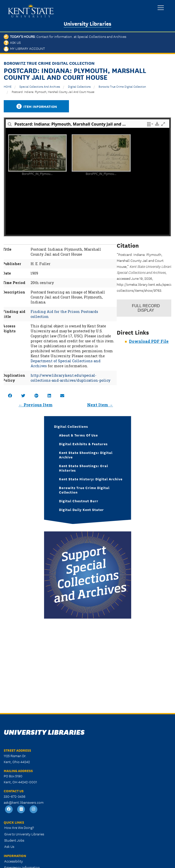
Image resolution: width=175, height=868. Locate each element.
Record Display (146, 308)
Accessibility (14, 861)
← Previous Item (36, 405)
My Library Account (24, 48)
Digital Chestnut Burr (79, 501)
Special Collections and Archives (40, 86)
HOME (8, 86)
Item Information (36, 106)
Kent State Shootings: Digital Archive (86, 455)
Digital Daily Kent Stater (81, 509)
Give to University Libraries (24, 834)
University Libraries (87, 23)
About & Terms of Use (78, 435)
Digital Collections (79, 86)
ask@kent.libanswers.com (24, 802)
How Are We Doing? (19, 827)
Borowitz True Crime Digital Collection (122, 86)
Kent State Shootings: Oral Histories (84, 468)
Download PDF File (149, 341)
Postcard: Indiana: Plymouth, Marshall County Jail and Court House (53, 92)
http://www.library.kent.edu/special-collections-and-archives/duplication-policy (70, 378)
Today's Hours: (65, 36)
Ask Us (12, 42)
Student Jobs (14, 840)
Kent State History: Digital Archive (91, 479)
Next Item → (100, 405)
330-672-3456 (15, 796)
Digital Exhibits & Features (83, 444)
